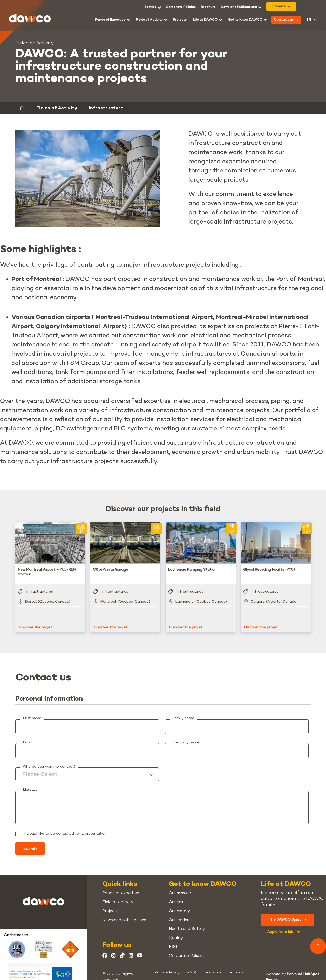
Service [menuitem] (151, 7)
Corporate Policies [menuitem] (181, 7)
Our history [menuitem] (179, 906)
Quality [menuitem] (176, 933)
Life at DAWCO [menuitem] (205, 20)
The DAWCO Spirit (287, 915)
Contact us (286, 20)
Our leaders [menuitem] (180, 915)
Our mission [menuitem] (180, 888)
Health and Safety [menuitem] (187, 924)
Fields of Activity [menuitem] (149, 20)
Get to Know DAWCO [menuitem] (245, 20)
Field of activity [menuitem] (118, 897)
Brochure (208, 7)
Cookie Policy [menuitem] (167, 977)
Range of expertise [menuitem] (121, 888)
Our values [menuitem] (179, 897)
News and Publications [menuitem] (239, 7)
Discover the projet (36, 623)
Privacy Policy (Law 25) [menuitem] (175, 967)
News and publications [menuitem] (124, 915)
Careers (281, 7)
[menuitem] (208, 7)
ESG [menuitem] (173, 942)
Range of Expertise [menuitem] (110, 20)
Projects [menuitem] (180, 20)
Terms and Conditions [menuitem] (224, 967)
